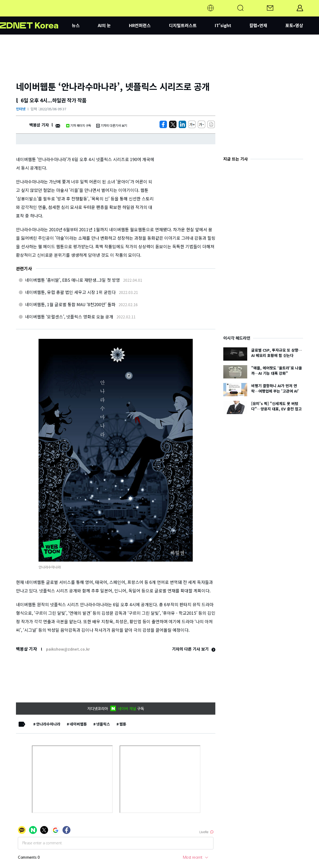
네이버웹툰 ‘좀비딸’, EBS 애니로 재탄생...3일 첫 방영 (72, 280)
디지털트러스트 (183, 25)
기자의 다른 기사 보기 (194, 649)
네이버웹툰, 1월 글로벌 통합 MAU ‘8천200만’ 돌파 (70, 304)
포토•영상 (294, 25)
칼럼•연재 (258, 25)
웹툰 (123, 724)
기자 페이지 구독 (79, 125)
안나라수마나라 (48, 724)
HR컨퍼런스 (140, 25)
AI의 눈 (104, 25)
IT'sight (223, 25)
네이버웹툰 (78, 724)
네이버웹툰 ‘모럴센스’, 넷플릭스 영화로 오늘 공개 (69, 317)
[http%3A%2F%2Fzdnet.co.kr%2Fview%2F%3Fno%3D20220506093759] (182, 124)
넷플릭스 (103, 724)
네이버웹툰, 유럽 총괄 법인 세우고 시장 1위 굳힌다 (70, 292)
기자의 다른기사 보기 (112, 125)
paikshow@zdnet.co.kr (68, 649)
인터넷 (21, 109)
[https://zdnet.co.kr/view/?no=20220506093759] (163, 124)
